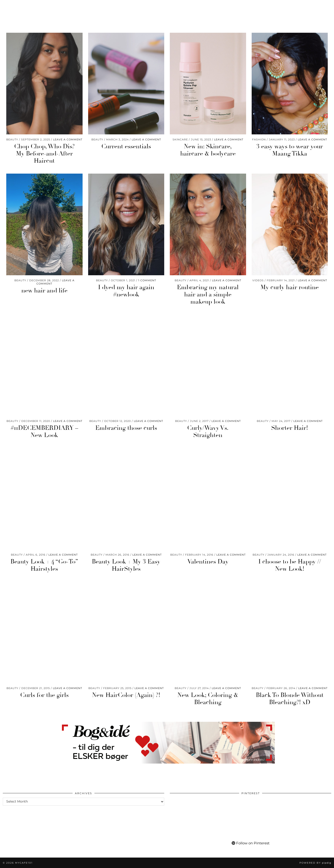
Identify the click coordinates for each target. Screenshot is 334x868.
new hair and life (44, 291)
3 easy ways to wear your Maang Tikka (290, 150)
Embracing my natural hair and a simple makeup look (208, 295)
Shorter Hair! (290, 428)
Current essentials (126, 146)
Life (53, 6)
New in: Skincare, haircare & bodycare (208, 150)
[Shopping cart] (317, 6)
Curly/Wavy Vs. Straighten (208, 432)
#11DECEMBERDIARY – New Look (44, 432)
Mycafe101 (167, 6)
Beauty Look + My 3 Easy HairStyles (126, 565)
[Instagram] (276, 6)
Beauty (13, 6)
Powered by (315, 863)
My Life (242, 6)
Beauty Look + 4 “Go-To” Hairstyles (44, 565)
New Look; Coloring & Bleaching (208, 699)
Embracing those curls (126, 428)
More (261, 6)
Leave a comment (68, 139)
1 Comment (147, 280)
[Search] (325, 6)
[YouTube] (288, 6)
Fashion (35, 6)
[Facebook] (294, 6)
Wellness (73, 6)
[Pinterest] (282, 6)
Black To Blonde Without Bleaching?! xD (290, 699)
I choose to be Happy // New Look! (290, 565)
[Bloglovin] (299, 6)
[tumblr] (304, 6)
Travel (96, 6)
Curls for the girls (44, 695)
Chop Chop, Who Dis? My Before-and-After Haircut (44, 154)
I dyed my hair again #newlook (126, 291)
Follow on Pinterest (251, 843)
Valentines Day (208, 562)
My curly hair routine (290, 287)
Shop (223, 6)
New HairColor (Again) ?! (126, 695)
